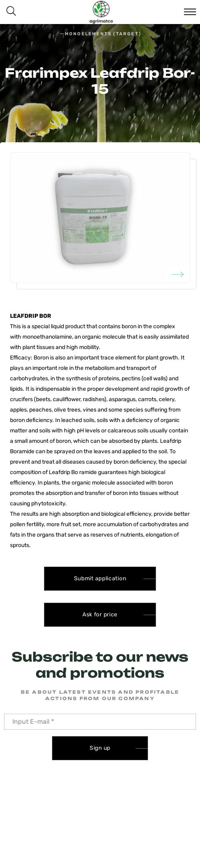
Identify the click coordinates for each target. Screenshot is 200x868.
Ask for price (100, 615)
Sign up (100, 748)
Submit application (100, 578)
